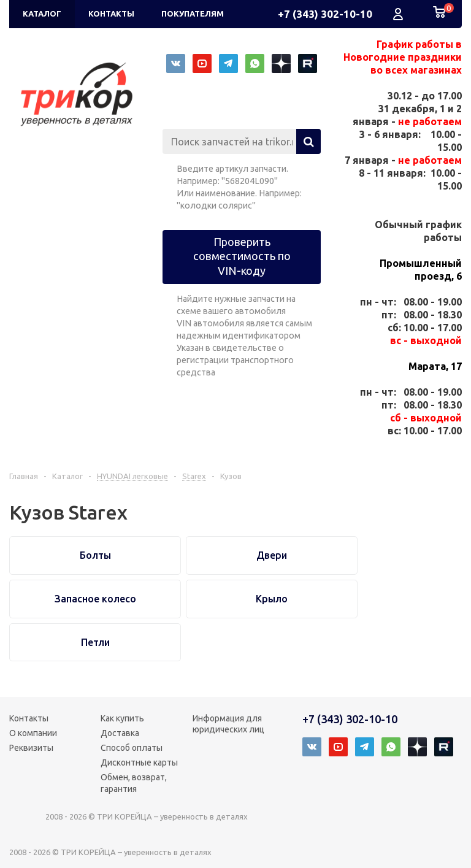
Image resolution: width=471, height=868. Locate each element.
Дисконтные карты (139, 762)
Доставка (120, 733)
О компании (33, 733)
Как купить (122, 718)
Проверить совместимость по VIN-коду (242, 256)
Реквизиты (31, 748)
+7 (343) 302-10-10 (325, 14)
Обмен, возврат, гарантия (134, 783)
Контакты (29, 718)
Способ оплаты (132, 748)
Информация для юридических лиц (228, 724)
